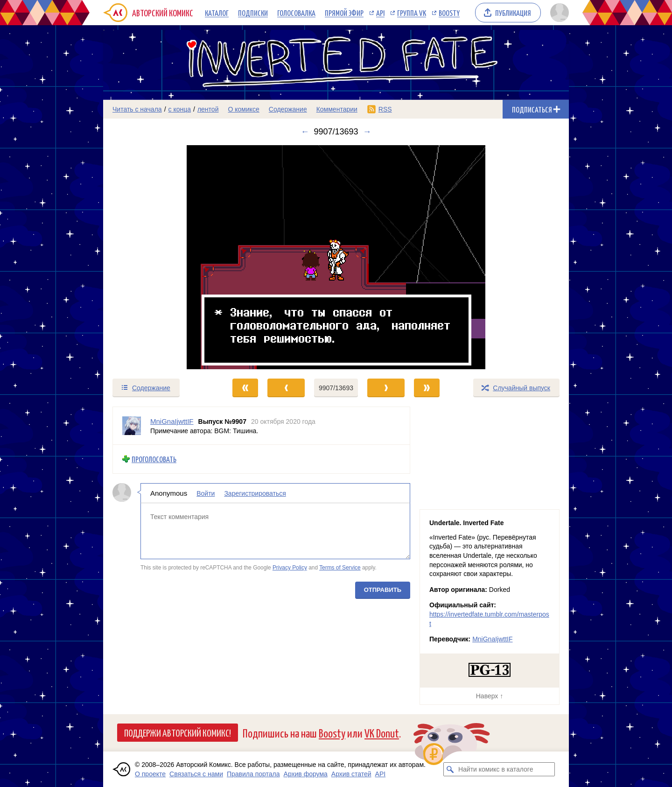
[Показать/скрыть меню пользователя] (558, 13)
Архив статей (351, 774)
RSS (385, 109)
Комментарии (337, 109)
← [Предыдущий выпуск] (305, 132)
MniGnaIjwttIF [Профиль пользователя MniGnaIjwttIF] (172, 421)
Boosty (449, 13)
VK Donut (382, 733)
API (380, 13)
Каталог (217, 13)
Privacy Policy (290, 568)
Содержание (288, 109)
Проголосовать (154, 459)
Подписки (253, 13)
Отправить (383, 589)
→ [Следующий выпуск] (367, 132)
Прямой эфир (344, 13)
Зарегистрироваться (255, 493)
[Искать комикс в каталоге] (450, 769)
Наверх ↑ (490, 696)
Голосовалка (296, 13)
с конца (180, 109)
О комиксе (243, 109)
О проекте (150, 774)
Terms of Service (340, 568)
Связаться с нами (196, 774)
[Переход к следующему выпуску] (336, 257)
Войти (206, 493)
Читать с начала (137, 109)
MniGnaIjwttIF (492, 639)
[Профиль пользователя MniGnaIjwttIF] (132, 426)
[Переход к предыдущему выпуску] (161, 257)
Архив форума (306, 774)
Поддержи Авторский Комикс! (178, 732)
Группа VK (412, 13)
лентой (208, 109)
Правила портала (253, 774)
